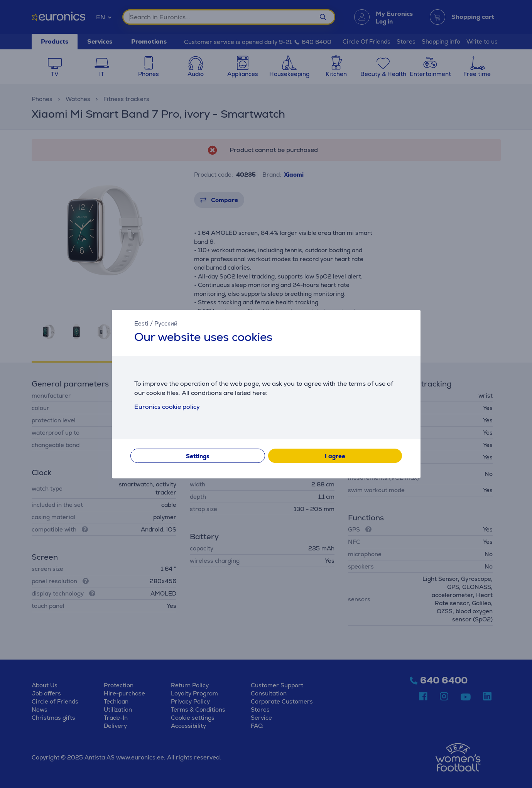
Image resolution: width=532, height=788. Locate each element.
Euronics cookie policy (167, 407)
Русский (166, 323)
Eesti (141, 323)
